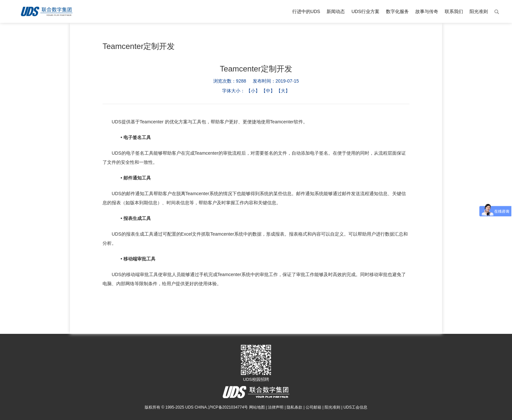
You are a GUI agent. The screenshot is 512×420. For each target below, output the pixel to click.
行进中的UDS (306, 11)
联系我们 (454, 11)
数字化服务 (397, 11)
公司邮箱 (313, 407)
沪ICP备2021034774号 (228, 407)
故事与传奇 (427, 11)
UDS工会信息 (355, 407)
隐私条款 (295, 407)
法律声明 (276, 407)
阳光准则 (479, 11)
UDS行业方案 (365, 11)
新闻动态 (336, 11)
